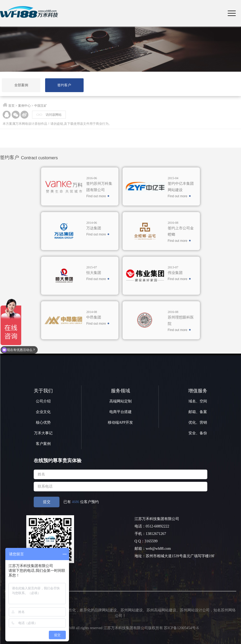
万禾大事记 (43, 433)
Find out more (96, 196)
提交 (47, 502)
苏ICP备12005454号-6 (181, 628)
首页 (11, 106)
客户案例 (43, 444)
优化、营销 (198, 422)
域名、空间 (198, 401)
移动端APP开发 (120, 422)
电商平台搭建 (120, 412)
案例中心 (24, 106)
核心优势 (43, 422)
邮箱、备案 (198, 412)
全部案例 (21, 85)
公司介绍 (43, 401)
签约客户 (64, 85)
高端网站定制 (120, 401)
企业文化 (43, 412)
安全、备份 (198, 433)
